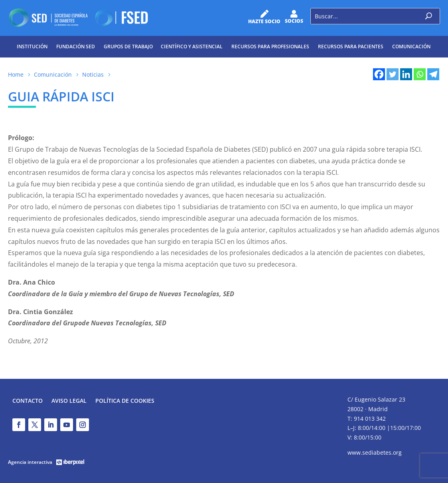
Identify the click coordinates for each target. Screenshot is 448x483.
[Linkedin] (406, 74)
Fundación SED (76, 47)
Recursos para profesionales (270, 47)
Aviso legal (69, 401)
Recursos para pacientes (351, 47)
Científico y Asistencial (192, 47)
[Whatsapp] (420, 74)
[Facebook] (379, 74)
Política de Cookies (125, 401)
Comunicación (411, 47)
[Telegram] (433, 74)
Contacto (28, 401)
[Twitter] (393, 74)
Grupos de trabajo (128, 47)
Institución (32, 47)
